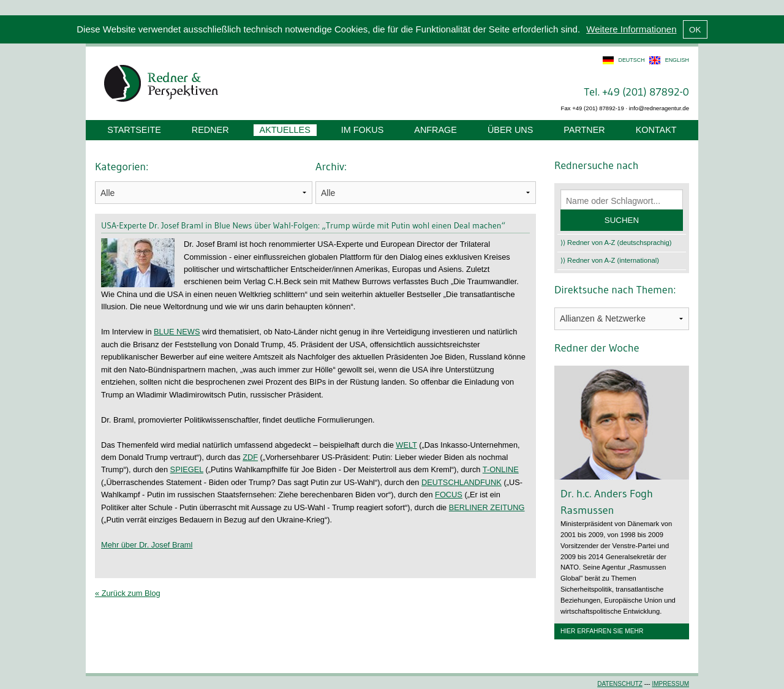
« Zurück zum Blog (128, 593)
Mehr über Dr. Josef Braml (147, 545)
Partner (584, 130)
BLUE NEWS (177, 332)
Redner (210, 130)
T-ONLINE (501, 469)
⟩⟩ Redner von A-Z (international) (610, 260)
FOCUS (449, 495)
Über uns (510, 130)
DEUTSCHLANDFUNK (462, 482)
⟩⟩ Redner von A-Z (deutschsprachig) (616, 243)
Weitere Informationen (631, 29)
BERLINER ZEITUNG (487, 507)
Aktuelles (285, 130)
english (677, 60)
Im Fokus (363, 130)
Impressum (670, 684)
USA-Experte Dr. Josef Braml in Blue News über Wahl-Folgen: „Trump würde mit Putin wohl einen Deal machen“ (303, 225)
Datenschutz (620, 684)
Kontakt (656, 130)
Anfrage (435, 130)
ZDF (250, 457)
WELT (406, 445)
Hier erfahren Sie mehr (602, 631)
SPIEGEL (187, 469)
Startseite (134, 130)
